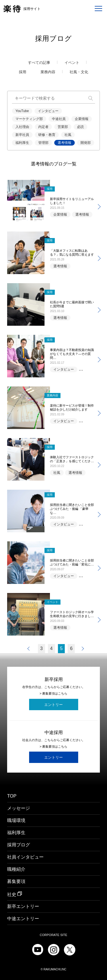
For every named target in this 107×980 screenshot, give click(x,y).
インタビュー (48, 111)
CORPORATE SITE (53, 935)
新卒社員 (22, 135)
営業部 (63, 127)
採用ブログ (19, 845)
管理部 (43, 143)
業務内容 (48, 72)
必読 (80, 127)
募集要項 (16, 882)
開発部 (86, 143)
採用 (23, 72)
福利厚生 (22, 143)
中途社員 (59, 119)
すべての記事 (39, 63)
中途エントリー (23, 919)
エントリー (53, 705)
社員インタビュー (25, 857)
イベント (72, 63)
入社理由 (22, 127)
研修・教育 (47, 135)
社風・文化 (79, 72)
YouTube (22, 111)
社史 (15, 894)
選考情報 (64, 143)
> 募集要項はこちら (53, 693)
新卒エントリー (23, 906)
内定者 (43, 127)
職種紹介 (16, 869)
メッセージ (19, 808)
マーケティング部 (29, 119)
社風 (68, 135)
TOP (12, 796)
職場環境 (16, 821)
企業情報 (82, 119)
